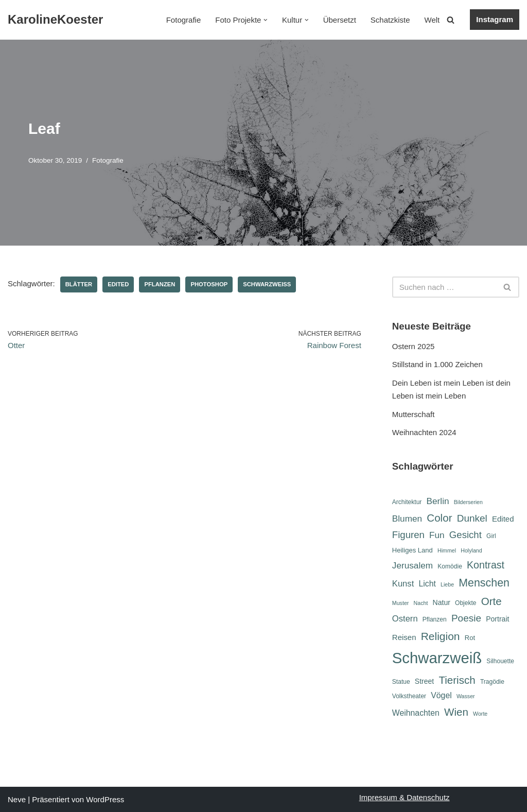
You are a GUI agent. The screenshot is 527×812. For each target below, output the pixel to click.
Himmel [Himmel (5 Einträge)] (447, 550)
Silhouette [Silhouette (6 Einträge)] (500, 661)
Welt (432, 20)
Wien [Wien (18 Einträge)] (456, 712)
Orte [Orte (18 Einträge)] (491, 601)
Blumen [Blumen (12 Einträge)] (407, 519)
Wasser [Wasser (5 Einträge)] (466, 696)
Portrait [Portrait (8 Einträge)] (497, 619)
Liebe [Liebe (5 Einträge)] (447, 584)
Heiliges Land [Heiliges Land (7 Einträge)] (412, 550)
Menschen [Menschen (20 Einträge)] (484, 583)
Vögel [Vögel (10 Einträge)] (441, 695)
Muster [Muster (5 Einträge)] (401, 603)
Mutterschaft (414, 414)
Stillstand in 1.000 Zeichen (437, 364)
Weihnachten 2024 (424, 432)
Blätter (79, 284)
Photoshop (209, 284)
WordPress (105, 799)
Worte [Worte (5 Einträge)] (480, 714)
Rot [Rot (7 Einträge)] (470, 638)
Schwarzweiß (267, 284)
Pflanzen (160, 284)
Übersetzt (340, 20)
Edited (118, 284)
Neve (17, 799)
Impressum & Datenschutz (405, 797)
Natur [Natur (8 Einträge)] (442, 602)
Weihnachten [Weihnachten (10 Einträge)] (416, 713)
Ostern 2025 (414, 346)
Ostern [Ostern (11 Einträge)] (405, 619)
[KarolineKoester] (55, 20)
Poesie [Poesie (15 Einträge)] (466, 618)
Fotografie (184, 20)
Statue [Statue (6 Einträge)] (401, 682)
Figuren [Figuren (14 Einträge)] (408, 535)
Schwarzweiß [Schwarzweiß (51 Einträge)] (437, 658)
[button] (266, 20)
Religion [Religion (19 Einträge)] (441, 636)
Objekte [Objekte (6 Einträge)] (466, 603)
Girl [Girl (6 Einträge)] (491, 536)
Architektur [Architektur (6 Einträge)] (407, 502)
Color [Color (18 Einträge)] (439, 518)
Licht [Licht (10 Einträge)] (427, 584)
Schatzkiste (390, 20)
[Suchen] (451, 20)
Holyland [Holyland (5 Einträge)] (471, 550)
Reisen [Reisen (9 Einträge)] (404, 637)
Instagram (495, 19)
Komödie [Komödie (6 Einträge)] (450, 566)
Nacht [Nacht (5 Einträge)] (421, 603)
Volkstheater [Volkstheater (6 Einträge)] (409, 696)
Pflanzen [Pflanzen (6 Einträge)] (435, 619)
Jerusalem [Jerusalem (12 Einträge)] (412, 565)
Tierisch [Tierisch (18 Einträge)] (457, 680)
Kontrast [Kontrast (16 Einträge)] (486, 565)
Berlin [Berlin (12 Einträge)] (438, 501)
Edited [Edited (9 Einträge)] (503, 519)
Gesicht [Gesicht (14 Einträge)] (465, 535)
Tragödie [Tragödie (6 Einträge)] (492, 682)
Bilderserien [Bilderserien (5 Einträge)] (468, 502)
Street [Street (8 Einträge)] (424, 681)
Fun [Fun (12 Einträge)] (437, 535)
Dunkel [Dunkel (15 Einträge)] (472, 518)
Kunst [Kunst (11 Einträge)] (403, 584)
